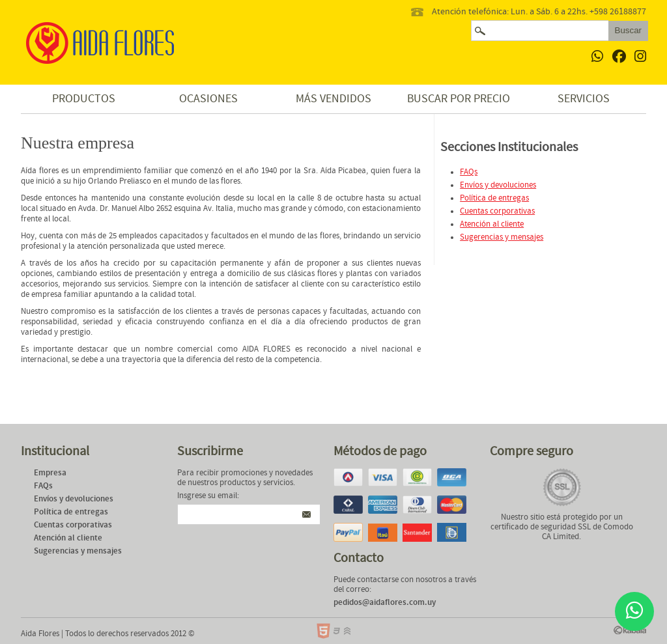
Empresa (50, 473)
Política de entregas (494, 198)
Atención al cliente (492, 224)
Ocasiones (208, 99)
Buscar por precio (459, 99)
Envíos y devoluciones (498, 185)
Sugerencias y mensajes (502, 237)
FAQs (469, 172)
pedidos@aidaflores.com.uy (385, 603)
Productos (84, 99)
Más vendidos (333, 99)
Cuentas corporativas (497, 211)
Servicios (584, 99)
